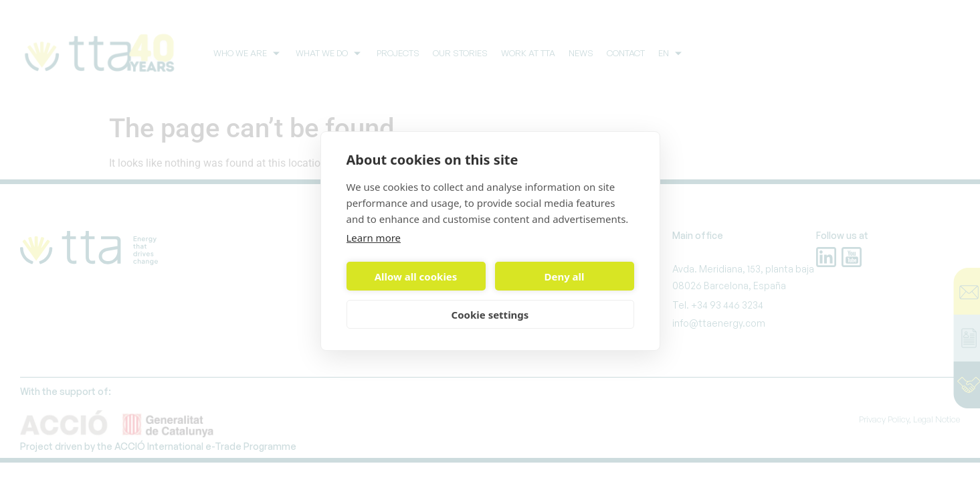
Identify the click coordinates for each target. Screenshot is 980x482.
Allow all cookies (416, 276)
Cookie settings (490, 315)
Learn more (374, 238)
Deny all (564, 276)
